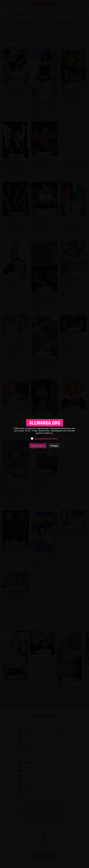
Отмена (54, 446)
